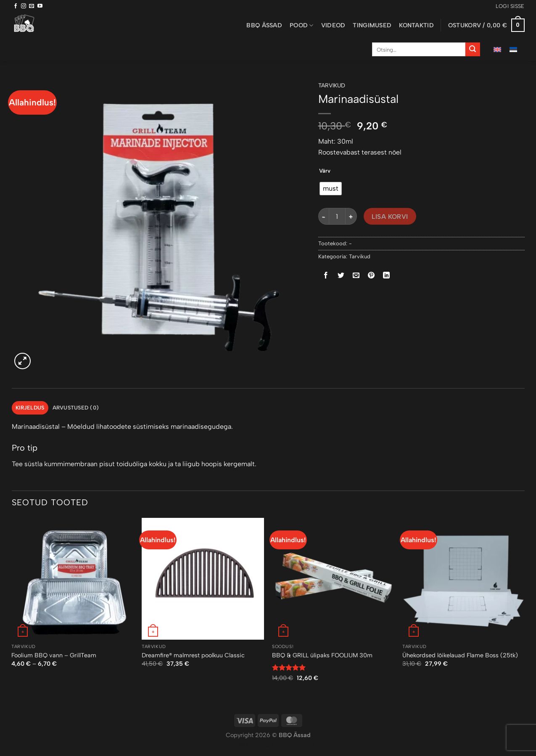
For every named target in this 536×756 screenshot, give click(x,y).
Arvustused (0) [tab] (76, 408)
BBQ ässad (264, 25)
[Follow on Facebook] (16, 6)
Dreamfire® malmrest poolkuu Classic (193, 655)
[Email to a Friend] (356, 276)
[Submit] (473, 50)
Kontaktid (416, 25)
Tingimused (372, 25)
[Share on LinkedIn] (387, 276)
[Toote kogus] (337, 216)
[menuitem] (497, 49)
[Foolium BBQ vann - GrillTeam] (72, 579)
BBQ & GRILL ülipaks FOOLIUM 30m (322, 655)
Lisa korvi (390, 217)
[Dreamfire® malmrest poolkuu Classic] (203, 579)
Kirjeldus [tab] (30, 408)
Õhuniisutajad (294, 745)
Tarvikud (332, 85)
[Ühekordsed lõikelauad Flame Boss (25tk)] (463, 579)
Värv (325, 171)
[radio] (331, 189)
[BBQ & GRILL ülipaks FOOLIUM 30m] (333, 579)
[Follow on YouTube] (40, 6)
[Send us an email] (32, 6)
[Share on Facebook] (326, 276)
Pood (302, 25)
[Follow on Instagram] (24, 6)
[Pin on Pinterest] (371, 276)
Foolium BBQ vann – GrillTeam (54, 655)
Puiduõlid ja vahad (248, 745)
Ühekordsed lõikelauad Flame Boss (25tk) (460, 655)
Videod (333, 25)
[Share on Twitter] (341, 276)
